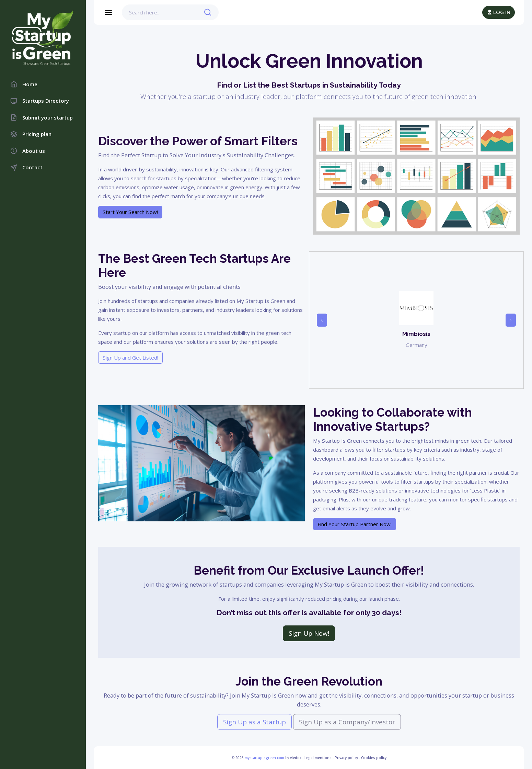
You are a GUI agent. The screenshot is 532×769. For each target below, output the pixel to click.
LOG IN (499, 12)
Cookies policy (374, 758)
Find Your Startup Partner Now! (355, 524)
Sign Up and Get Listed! (130, 358)
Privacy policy (346, 758)
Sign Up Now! (309, 633)
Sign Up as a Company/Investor (347, 722)
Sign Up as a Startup (255, 722)
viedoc (296, 758)
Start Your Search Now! (130, 212)
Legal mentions (318, 758)
